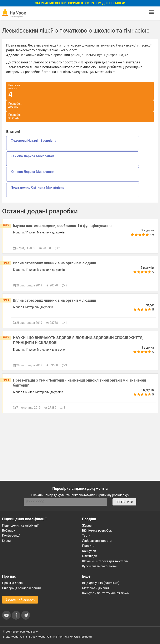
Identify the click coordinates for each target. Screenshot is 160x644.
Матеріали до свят (96, 588)
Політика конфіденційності (75, 637)
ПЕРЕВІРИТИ (124, 502)
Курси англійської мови (99, 566)
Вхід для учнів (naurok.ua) (101, 583)
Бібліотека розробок (97, 531)
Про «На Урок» (13, 583)
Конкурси (89, 551)
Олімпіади (90, 556)
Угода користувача (15, 637)
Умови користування (42, 637)
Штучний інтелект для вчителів (105, 561)
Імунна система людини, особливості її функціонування (62, 226)
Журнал (88, 526)
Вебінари (9, 531)
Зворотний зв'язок (20, 599)
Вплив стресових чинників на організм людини (55, 263)
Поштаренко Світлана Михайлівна (37, 187)
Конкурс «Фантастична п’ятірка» (106, 593)
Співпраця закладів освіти (22, 588)
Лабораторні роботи (97, 541)
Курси (6, 541)
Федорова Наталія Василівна (33, 141)
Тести (86, 536)
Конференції (11, 536)
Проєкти (88, 546)
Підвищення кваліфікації (20, 526)
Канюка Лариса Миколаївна (33, 156)
